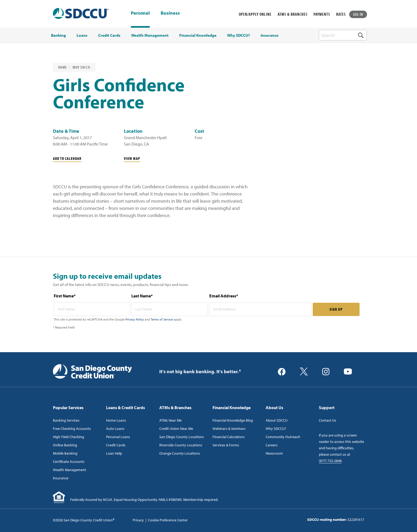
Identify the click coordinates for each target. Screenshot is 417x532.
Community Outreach (283, 437)
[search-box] (343, 35)
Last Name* (142, 296)
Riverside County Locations (181, 445)
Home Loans (116, 420)
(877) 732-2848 (330, 461)
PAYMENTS (322, 14)
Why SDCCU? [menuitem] (239, 35)
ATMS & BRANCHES (293, 14)
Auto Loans (115, 429)
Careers (272, 445)
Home (63, 67)
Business (170, 13)
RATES (341, 14)
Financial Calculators (229, 437)
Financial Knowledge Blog (233, 420)
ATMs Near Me (170, 420)
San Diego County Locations (182, 437)
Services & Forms (226, 445)
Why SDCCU (81, 67)
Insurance (61, 478)
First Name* (65, 296)
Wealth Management (70, 470)
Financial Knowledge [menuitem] (198, 35)
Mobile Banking (65, 453)
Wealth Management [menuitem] (150, 35)
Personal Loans (118, 437)
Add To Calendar (67, 158)
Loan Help (114, 453)
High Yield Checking (68, 437)
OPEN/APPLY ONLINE (255, 14)
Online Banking (65, 445)
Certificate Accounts (69, 462)
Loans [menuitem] (82, 35)
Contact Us (328, 420)
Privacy (138, 520)
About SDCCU (277, 420)
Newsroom (274, 453)
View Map (132, 158)
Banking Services (66, 420)
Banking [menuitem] (59, 35)
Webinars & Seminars (229, 429)
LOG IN (358, 14)
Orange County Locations (180, 453)
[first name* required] (92, 309)
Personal (140, 13)
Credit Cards (116, 445)
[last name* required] (170, 309)
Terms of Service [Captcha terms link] (162, 319)
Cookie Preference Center (168, 520)
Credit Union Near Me (176, 429)
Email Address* (224, 296)
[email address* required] (260, 309)
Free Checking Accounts (72, 429)
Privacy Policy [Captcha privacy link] (135, 319)
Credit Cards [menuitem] (109, 35)
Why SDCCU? (276, 429)
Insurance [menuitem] (270, 35)
